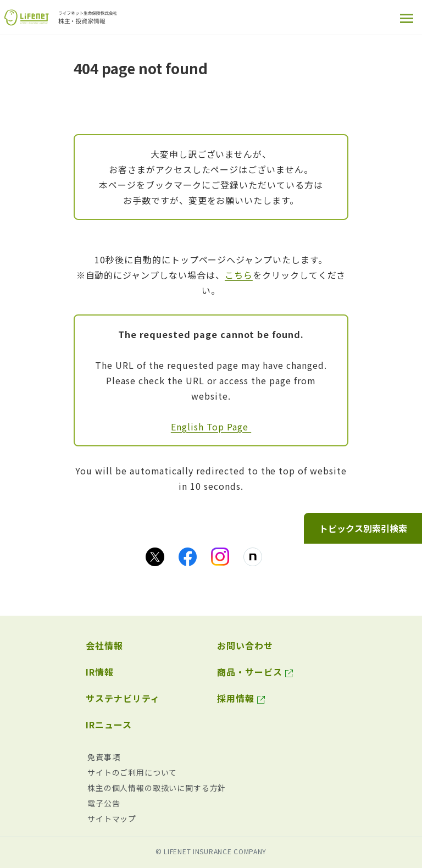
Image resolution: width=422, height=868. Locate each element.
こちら (239, 275)
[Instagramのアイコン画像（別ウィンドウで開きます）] (220, 557)
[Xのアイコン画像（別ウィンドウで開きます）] (155, 557)
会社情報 (104, 645)
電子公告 (104, 803)
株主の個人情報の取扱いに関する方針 (157, 788)
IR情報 (100, 672)
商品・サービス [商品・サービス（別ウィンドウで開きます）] (250, 672)
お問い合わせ (245, 645)
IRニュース (109, 725)
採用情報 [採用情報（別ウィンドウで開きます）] (236, 698)
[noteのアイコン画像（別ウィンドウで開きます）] (253, 557)
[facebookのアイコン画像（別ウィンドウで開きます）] (188, 557)
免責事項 (104, 757)
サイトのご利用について (132, 772)
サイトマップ (112, 819)
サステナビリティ (123, 698)
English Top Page (211, 427)
